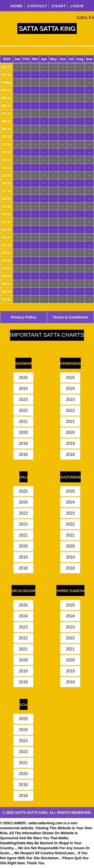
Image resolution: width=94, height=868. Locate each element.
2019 (23, 443)
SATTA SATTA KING (47, 28)
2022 (23, 411)
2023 (23, 400)
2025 (23, 378)
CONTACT (37, 6)
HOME (17, 6)
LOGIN (77, 6)
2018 (23, 454)
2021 (23, 422)
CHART (59, 6)
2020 (23, 433)
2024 (23, 389)
